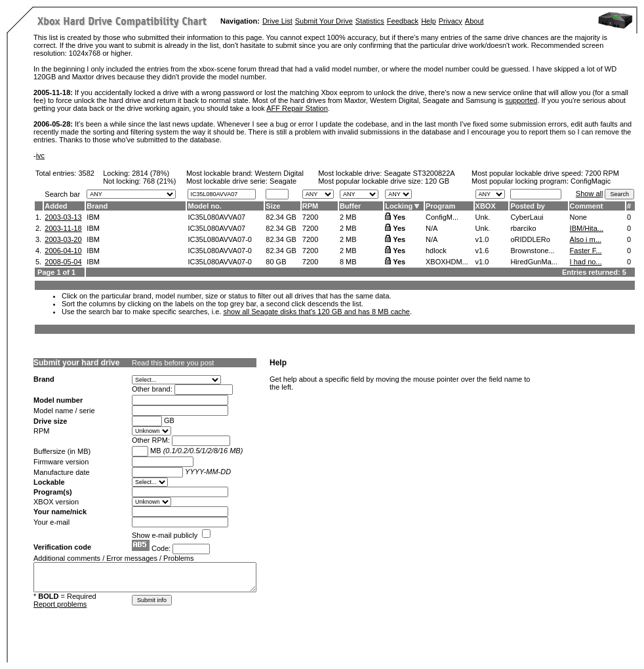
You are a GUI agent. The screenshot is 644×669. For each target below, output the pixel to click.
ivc (40, 155)
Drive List (277, 21)
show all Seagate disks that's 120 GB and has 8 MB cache (316, 312)
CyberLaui (527, 217)
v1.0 (482, 239)
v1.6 (482, 251)
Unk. (483, 217)
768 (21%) (160, 181)
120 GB (437, 181)
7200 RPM (602, 173)
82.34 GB (281, 217)
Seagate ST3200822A (419, 173)
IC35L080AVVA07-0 (219, 239)
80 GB (276, 262)
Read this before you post (173, 363)
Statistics (370, 21)
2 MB (348, 217)
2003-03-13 (63, 217)
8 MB (348, 262)
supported (521, 100)
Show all (590, 193)
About (474, 21)
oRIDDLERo (530, 239)
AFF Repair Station (297, 108)
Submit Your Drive (324, 21)
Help (429, 21)
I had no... (586, 262)
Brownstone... (532, 251)
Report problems (60, 604)
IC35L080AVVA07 (216, 217)
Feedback (403, 21)
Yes (399, 217)
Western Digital (279, 173)
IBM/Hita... (587, 228)
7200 (310, 217)
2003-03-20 (63, 239)
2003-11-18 (63, 228)
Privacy (451, 21)
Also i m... (586, 239)
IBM (93, 217)
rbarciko (523, 228)
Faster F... (586, 251)
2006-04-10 (63, 251)
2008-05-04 (63, 262)
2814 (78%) (151, 173)
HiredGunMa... (534, 262)
